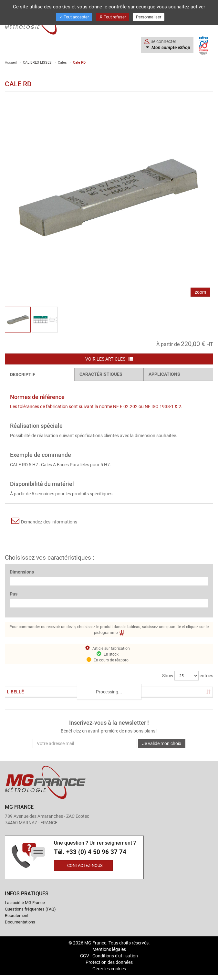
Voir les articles (109, 359)
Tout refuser (113, 17)
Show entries (188, 676)
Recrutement (17, 915)
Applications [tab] (164, 374)
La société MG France (25, 902)
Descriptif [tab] (23, 374)
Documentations (20, 922)
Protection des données (109, 962)
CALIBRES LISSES (37, 62)
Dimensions (22, 572)
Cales (62, 62)
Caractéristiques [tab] (101, 374)
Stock (63, 692)
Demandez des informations (44, 521)
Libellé (15, 692)
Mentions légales (109, 949)
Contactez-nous (85, 865)
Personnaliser (149, 17)
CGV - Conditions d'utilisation (109, 956)
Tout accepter (74, 17)
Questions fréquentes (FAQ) (30, 909)
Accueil (11, 62)
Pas (14, 594)
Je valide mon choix (162, 743)
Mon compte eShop (170, 47)
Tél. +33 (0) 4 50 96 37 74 (90, 852)
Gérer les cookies (109, 969)
